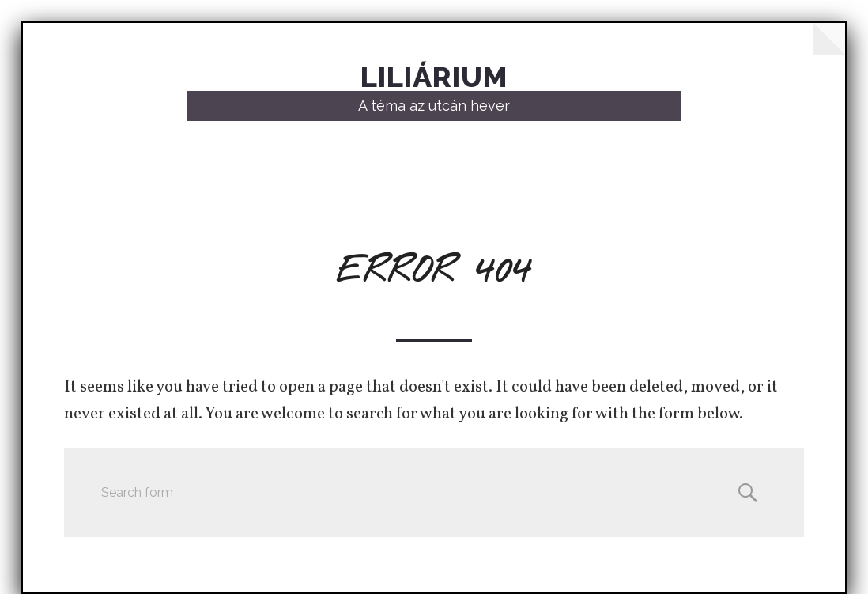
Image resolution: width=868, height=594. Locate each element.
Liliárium (434, 77)
